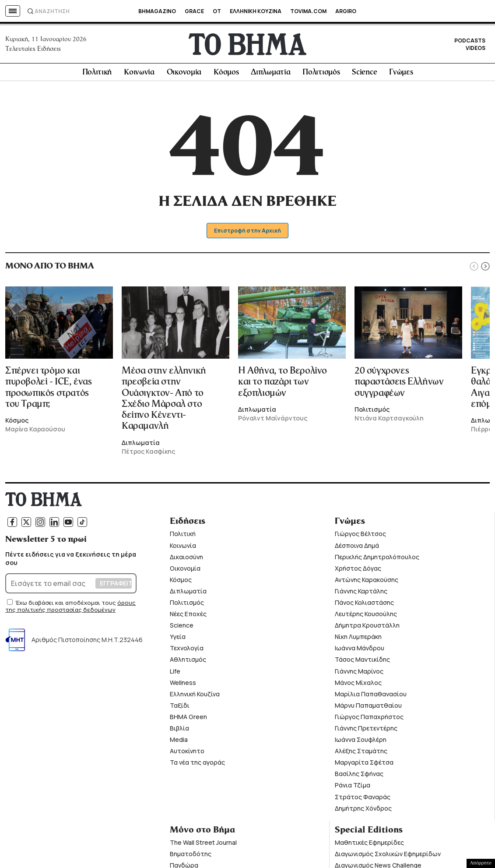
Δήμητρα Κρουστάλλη (367, 628)
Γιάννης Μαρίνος (359, 673)
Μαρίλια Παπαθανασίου (371, 696)
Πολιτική (97, 75)
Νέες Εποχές (188, 616)
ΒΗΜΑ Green (188, 719)
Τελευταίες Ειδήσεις (33, 50)
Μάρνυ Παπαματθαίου (368, 708)
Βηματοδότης (191, 856)
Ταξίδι (180, 708)
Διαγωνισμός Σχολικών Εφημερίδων (388, 856)
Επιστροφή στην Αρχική (247, 233)
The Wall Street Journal (203, 845)
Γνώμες (401, 75)
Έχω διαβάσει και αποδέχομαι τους (66, 605)
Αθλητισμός (188, 662)
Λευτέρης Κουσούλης (366, 616)
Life (175, 673)
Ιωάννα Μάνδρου (360, 651)
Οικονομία (184, 75)
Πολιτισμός (321, 75)
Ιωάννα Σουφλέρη (361, 742)
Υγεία (178, 639)
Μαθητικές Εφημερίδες (369, 845)
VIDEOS (476, 49)
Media (179, 742)
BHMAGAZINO (157, 11)
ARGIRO (346, 11)
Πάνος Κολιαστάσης (364, 605)
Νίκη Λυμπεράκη (358, 639)
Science (364, 75)
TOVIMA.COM (308, 11)
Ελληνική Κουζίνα (195, 696)
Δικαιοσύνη (186, 559)
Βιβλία (179, 731)
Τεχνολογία (187, 651)
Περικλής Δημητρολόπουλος (377, 559)
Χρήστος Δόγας (358, 570)
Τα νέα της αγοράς (197, 765)
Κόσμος (226, 75)
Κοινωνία (139, 75)
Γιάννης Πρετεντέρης (366, 731)
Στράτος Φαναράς (363, 799)
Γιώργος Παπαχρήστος (369, 719)
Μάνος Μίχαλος (358, 685)
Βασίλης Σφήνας (359, 776)
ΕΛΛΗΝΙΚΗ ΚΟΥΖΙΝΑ (256, 11)
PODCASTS (470, 42)
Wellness (183, 685)
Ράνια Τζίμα (353, 788)
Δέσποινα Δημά (357, 548)
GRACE (194, 11)
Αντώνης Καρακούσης (367, 582)
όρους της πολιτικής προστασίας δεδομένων (70, 609)
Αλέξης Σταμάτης (361, 753)
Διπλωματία (270, 75)
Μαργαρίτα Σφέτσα (364, 765)
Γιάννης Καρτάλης (361, 594)
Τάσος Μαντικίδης (362, 662)
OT (217, 11)
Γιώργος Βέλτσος (360, 536)
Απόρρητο (481, 863)
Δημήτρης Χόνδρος (363, 810)
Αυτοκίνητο (187, 753)
